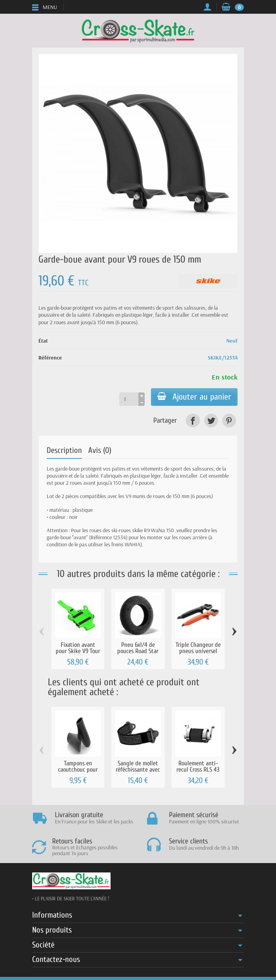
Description (64, 450)
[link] (193, 421)
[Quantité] (129, 399)
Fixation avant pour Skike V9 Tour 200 (78, 651)
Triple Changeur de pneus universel (198, 648)
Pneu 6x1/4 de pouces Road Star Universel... (138, 651)
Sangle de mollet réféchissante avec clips (138, 769)
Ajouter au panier (194, 397)
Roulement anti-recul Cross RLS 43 (198, 766)
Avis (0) (100, 450)
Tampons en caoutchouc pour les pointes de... (78, 769)
